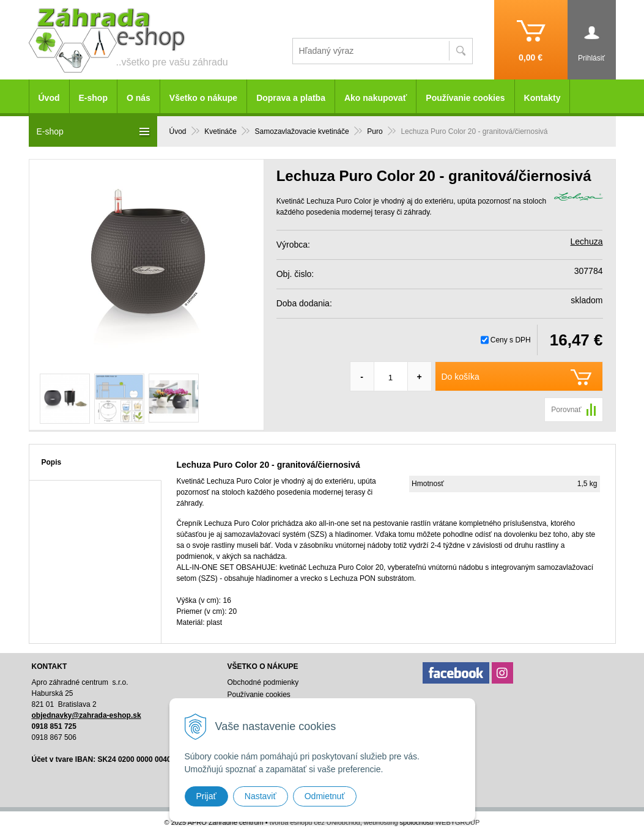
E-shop (93, 98)
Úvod (49, 98)
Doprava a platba (291, 98)
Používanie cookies (465, 98)
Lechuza (587, 242)
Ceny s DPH (511, 340)
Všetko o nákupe (203, 98)
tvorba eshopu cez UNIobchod (315, 822)
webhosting (381, 822)
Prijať (206, 796)
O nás (139, 98)
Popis (52, 462)
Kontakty (542, 98)
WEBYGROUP (458, 822)
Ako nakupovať (376, 98)
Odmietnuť (325, 796)
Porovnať (566, 410)
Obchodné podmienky (263, 682)
